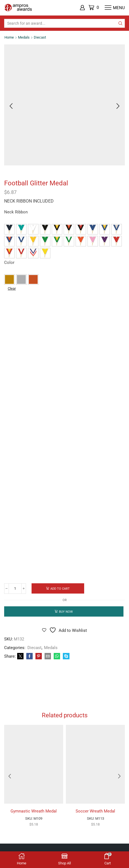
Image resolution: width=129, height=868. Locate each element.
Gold (9, 279)
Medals (24, 37)
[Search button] (120, 23)
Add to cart (60, 589)
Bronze (33, 279)
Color (9, 263)
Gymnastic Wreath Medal (34, 811)
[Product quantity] (15, 589)
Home (9, 37)
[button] (9, 229)
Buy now (66, 612)
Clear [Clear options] (12, 288)
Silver (21, 279)
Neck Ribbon (16, 212)
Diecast (40, 37)
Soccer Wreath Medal (95, 811)
